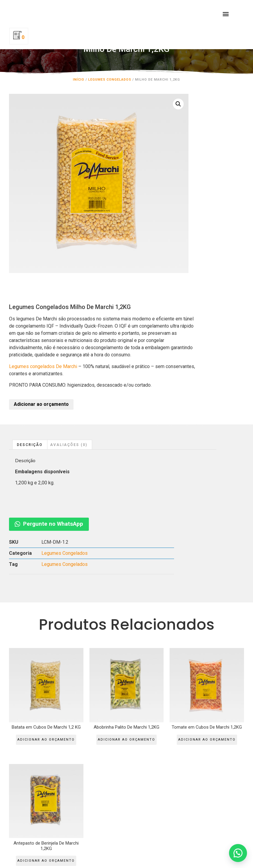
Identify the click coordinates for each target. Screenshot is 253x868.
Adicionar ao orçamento (165, 261)
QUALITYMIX (28, 730)
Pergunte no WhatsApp (217, 302)
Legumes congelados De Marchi (167, 208)
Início (79, 86)
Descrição (30, 301)
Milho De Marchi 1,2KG (126, 58)
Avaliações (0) (69, 301)
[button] (190, 20)
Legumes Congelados (110, 86)
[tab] (30, 301)
